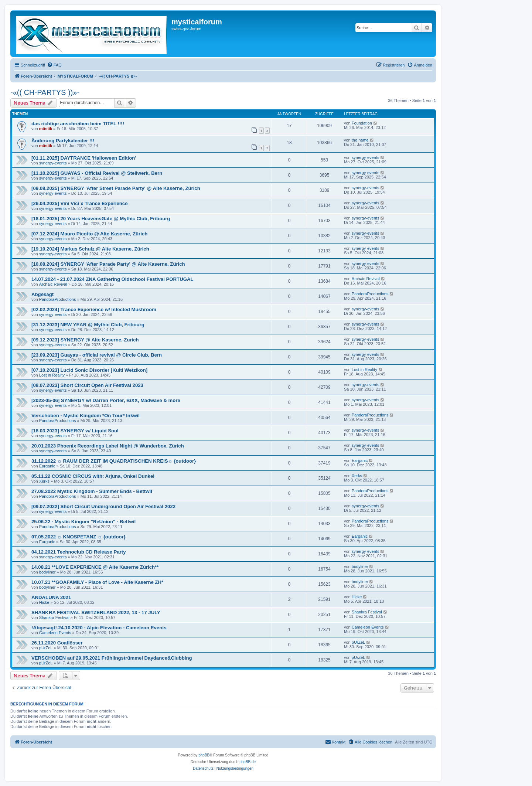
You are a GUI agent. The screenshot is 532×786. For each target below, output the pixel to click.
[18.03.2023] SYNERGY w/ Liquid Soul (75, 431)
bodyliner (47, 572)
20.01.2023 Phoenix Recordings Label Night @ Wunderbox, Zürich (108, 446)
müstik (46, 129)
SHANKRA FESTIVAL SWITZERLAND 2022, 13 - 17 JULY (96, 613)
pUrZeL (46, 648)
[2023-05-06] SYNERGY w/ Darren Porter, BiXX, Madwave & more (106, 400)
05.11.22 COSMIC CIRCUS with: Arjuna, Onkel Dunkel (93, 476)
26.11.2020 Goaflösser (57, 643)
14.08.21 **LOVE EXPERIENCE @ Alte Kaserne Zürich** (95, 567)
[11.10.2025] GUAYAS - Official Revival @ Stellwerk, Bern (97, 173)
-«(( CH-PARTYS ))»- (45, 92)
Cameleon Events (55, 633)
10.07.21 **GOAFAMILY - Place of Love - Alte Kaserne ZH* (97, 582)
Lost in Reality (52, 375)
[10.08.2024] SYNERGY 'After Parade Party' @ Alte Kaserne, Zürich (108, 264)
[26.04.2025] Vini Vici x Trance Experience (80, 203)
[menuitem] (54, 65)
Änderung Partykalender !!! (63, 141)
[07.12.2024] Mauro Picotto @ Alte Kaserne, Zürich (89, 234)
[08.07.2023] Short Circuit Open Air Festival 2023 (87, 385)
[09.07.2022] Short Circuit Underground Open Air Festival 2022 (103, 506)
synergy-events (53, 163)
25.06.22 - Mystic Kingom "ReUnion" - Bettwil (83, 522)
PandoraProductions (58, 299)
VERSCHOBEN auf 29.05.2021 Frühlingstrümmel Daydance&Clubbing (112, 658)
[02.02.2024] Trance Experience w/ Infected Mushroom (94, 309)
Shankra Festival (54, 617)
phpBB (204, 755)
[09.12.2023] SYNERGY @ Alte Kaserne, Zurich (85, 340)
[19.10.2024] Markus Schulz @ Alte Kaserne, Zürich (90, 249)
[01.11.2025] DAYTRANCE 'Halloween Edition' (84, 158)
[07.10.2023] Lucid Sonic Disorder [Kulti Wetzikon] (89, 370)
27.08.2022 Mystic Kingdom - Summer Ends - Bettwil (92, 491)
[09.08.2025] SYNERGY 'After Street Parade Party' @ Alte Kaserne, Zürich (116, 188)
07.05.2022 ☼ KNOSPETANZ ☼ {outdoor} (79, 537)
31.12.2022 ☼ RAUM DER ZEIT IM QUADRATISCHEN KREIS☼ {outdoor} (114, 461)
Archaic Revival (53, 284)
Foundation (362, 123)
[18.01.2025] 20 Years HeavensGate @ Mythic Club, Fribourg (101, 219)
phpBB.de (248, 762)
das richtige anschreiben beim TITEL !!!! (78, 124)
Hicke (44, 602)
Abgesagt (42, 294)
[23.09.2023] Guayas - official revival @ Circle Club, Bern (97, 355)
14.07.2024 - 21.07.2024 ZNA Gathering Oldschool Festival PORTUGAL (112, 279)
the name (360, 140)
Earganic (47, 466)
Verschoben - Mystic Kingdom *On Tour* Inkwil (86, 416)
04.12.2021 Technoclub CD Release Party (79, 552)
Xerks (44, 481)
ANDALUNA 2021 (51, 597)
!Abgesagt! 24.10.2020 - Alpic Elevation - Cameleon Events (99, 628)
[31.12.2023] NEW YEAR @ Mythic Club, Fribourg (88, 325)
